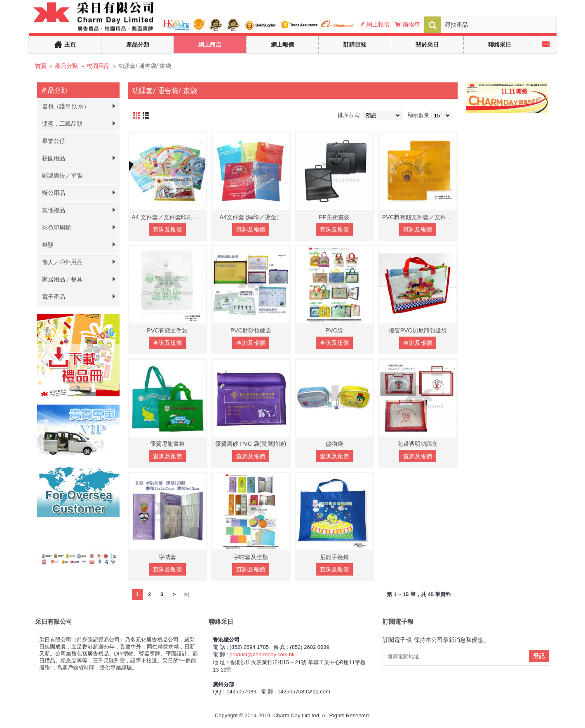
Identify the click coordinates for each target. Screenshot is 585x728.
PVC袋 (334, 330)
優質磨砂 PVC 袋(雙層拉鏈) (251, 444)
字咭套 (167, 557)
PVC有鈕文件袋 (167, 330)
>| (187, 594)
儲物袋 (334, 444)
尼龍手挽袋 (334, 557)
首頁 (41, 66)
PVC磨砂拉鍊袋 (251, 330)
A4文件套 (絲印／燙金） (251, 217)
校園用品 (98, 66)
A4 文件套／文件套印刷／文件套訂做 (169, 217)
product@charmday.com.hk (262, 654)
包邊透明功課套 (418, 444)
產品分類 (66, 66)
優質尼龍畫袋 (167, 444)
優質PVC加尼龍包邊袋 (418, 330)
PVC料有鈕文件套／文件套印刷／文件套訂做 (419, 217)
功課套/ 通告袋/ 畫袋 (145, 66)
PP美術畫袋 (334, 217)
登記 (539, 656)
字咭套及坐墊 (251, 557)
